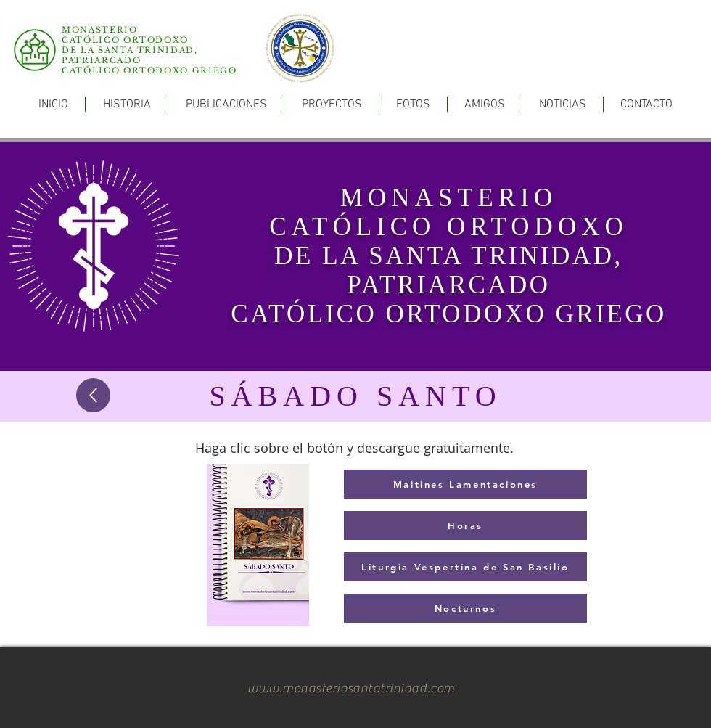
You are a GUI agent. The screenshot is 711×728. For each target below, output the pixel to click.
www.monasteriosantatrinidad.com (351, 688)
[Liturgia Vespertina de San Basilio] (465, 567)
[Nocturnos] (465, 608)
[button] (226, 104)
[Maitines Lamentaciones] (465, 484)
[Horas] (465, 525)
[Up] (93, 395)
